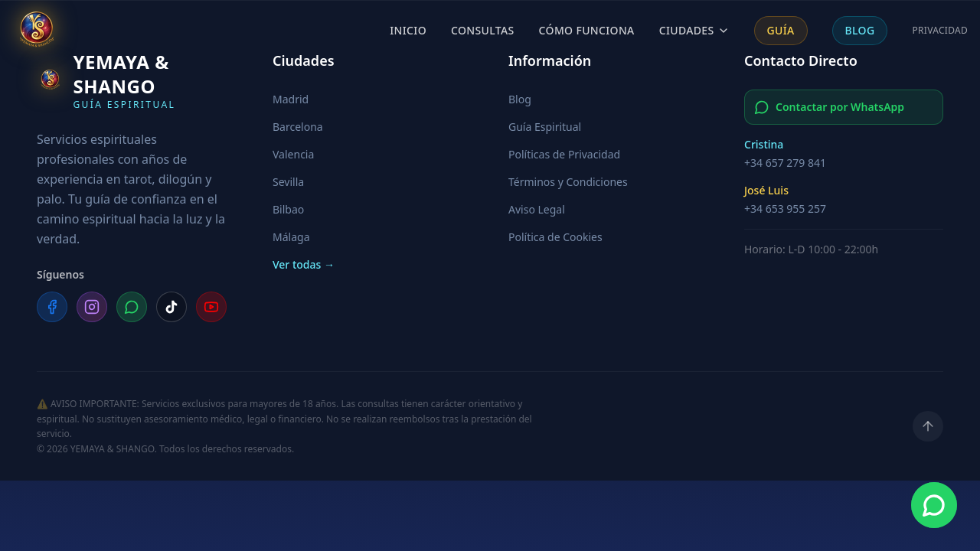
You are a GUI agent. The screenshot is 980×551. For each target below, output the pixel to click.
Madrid (291, 99)
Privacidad (940, 31)
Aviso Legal (537, 209)
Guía (781, 30)
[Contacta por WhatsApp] (934, 505)
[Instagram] (92, 307)
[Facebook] (52, 307)
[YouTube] (211, 307)
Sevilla (288, 182)
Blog (860, 30)
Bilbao (288, 209)
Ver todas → (304, 264)
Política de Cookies (555, 237)
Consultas (483, 30)
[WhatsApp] (132, 307)
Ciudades (694, 30)
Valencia (293, 154)
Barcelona (298, 127)
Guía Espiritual (545, 127)
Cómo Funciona (587, 30)
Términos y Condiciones (568, 182)
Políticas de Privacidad (564, 154)
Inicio (408, 30)
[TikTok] (171, 307)
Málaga (291, 237)
